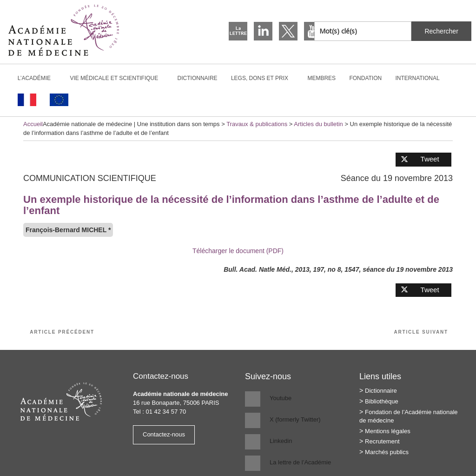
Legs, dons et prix (264, 78)
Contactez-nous (164, 434)
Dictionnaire (198, 78)
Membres (321, 78)
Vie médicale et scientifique (118, 78)
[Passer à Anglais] (59, 100)
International (422, 78)
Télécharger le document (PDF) (238, 251)
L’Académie (38, 78)
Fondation (365, 78)
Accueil (33, 124)
